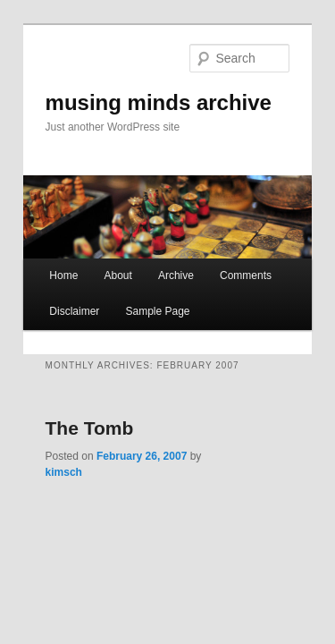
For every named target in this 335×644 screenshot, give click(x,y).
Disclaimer (54, 300)
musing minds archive (139, 77)
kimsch (203, 445)
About (98, 264)
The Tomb (70, 416)
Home (44, 264)
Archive (156, 264)
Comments (226, 264)
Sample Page (138, 300)
